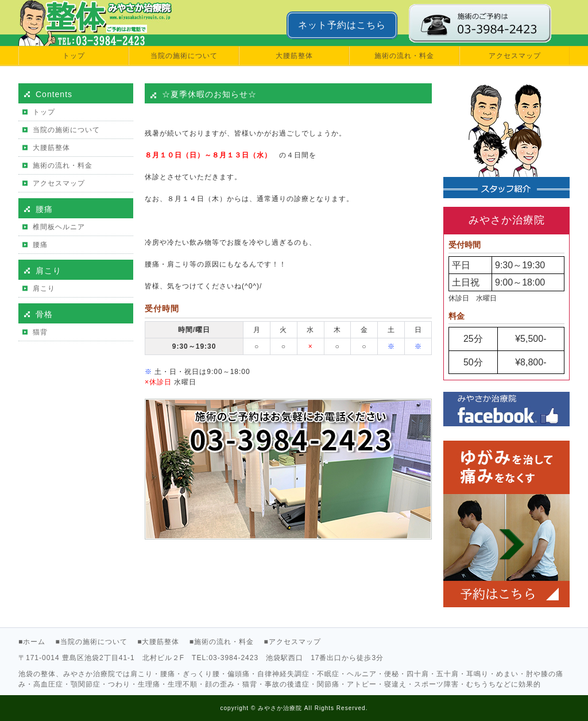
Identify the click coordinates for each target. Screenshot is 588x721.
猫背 (40, 332)
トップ (74, 56)
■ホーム (32, 642)
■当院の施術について (92, 642)
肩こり (44, 288)
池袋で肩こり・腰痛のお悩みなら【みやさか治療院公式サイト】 (82, 23)
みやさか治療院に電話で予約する (489, 23)
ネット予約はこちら (342, 25)
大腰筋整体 (294, 56)
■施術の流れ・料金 (222, 642)
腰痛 (40, 245)
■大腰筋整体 (158, 642)
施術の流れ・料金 (404, 56)
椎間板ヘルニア (59, 227)
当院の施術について (184, 56)
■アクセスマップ (292, 642)
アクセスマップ (515, 56)
